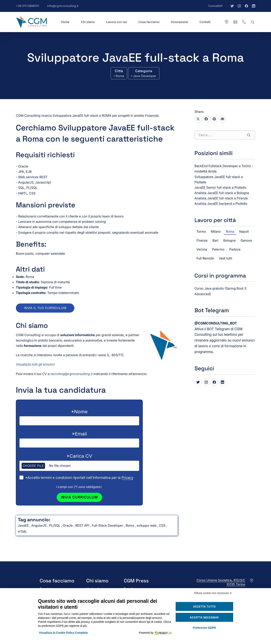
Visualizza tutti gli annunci (35, 364)
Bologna (229, 240)
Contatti (205, 22)
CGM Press (136, 581)
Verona (202, 249)
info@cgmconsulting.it (65, 8)
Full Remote (205, 258)
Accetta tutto (204, 607)
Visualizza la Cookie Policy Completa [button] (63, 633)
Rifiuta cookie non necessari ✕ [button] (213, 593)
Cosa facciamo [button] (149, 22)
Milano (216, 232)
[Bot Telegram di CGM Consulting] (216, 323)
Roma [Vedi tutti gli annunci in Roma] (120, 76)
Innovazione (179, 22)
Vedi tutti (226, 258)
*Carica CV (79, 456)
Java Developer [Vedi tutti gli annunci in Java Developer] (145, 76)
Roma (230, 232)
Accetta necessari (204, 617)
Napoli (244, 232)
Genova (246, 240)
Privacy (127, 478)
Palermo (218, 249)
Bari (215, 240)
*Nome (79, 412)
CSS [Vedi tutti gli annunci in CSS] (163, 525)
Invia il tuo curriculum (45, 308)
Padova (235, 249)
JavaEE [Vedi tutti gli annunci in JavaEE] (24, 525)
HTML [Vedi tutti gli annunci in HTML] (22, 532)
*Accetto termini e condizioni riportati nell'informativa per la (79, 478)
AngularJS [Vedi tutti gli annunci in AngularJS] (39, 525)
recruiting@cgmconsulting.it (71, 374)
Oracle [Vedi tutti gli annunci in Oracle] (68, 525)
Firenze (202, 240)
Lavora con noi (117, 22)
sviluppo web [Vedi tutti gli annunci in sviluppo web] (147, 525)
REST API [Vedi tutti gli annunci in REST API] (83, 525)
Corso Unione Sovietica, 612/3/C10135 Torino (221, 582)
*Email (79, 434)
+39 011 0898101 (29, 8)
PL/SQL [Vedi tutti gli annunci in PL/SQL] (55, 525)
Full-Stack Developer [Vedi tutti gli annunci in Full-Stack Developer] (108, 525)
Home (65, 22)
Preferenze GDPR (204, 628)
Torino (201, 232)
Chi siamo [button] (88, 22)
